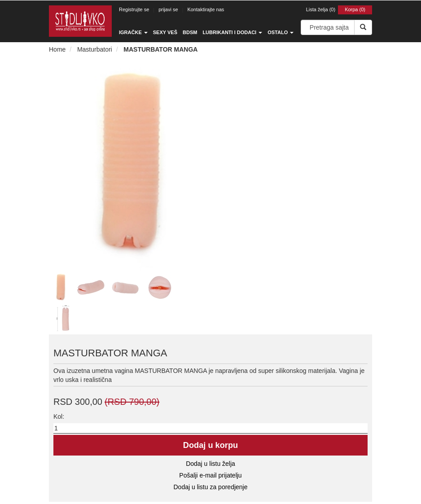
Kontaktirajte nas (206, 9)
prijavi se (168, 9)
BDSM (190, 32)
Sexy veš (165, 32)
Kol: (59, 416)
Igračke (133, 32)
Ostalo (281, 32)
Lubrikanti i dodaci (232, 32)
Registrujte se (134, 9)
